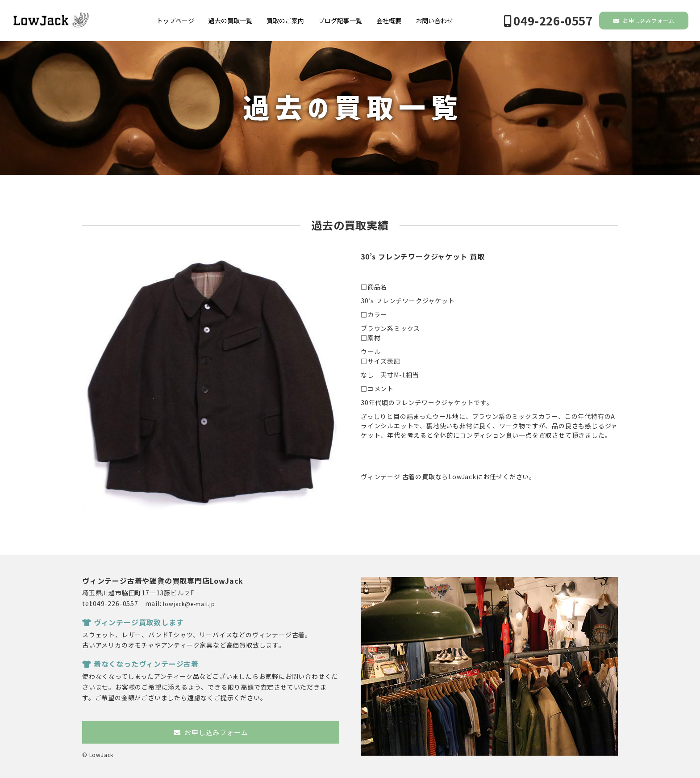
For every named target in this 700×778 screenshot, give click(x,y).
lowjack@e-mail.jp (189, 604)
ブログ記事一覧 (340, 21)
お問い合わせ (434, 21)
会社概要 (389, 21)
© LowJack (98, 755)
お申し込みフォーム (644, 20)
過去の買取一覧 (230, 21)
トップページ (175, 21)
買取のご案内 (285, 21)
